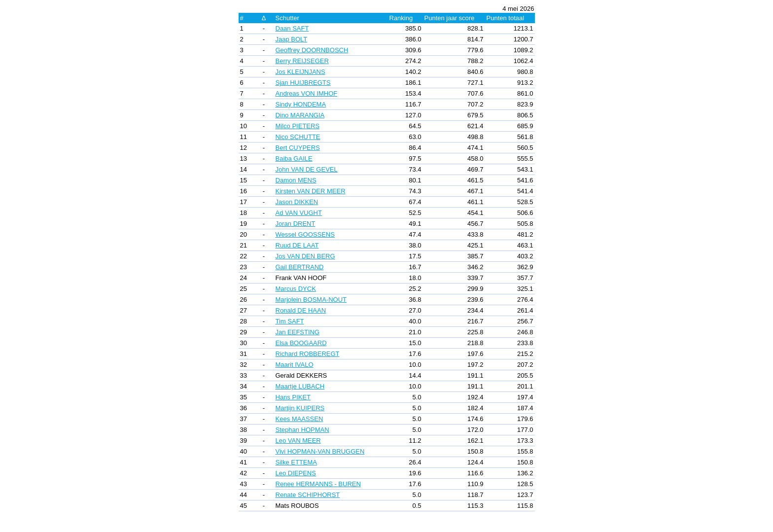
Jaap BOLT (292, 39)
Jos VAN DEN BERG (305, 256)
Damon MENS (296, 180)
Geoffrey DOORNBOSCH (312, 50)
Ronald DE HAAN (301, 310)
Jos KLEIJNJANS (300, 72)
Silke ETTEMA (297, 462)
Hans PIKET (293, 397)
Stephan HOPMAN (302, 430)
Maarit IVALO (295, 365)
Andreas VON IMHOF (307, 93)
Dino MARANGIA (300, 115)
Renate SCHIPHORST (308, 495)
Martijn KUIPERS (300, 408)
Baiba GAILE (294, 159)
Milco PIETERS (298, 126)
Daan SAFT (292, 28)
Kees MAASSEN (299, 419)
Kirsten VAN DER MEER (311, 191)
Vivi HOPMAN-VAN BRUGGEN (320, 451)
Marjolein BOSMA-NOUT (311, 300)
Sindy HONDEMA (301, 104)
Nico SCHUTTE (298, 137)
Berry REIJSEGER (302, 61)
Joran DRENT (296, 224)
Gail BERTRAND (300, 267)
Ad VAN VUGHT (299, 213)
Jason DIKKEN (297, 202)
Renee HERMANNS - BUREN (318, 484)
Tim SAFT (290, 321)
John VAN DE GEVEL (307, 169)
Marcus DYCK (296, 289)
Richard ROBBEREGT (308, 354)
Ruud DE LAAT (297, 245)
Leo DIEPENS (296, 473)
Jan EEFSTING (298, 332)
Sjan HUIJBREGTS (303, 83)
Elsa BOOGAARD (301, 343)
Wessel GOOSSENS (305, 234)
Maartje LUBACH (300, 386)
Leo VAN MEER (298, 441)
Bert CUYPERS (298, 148)
